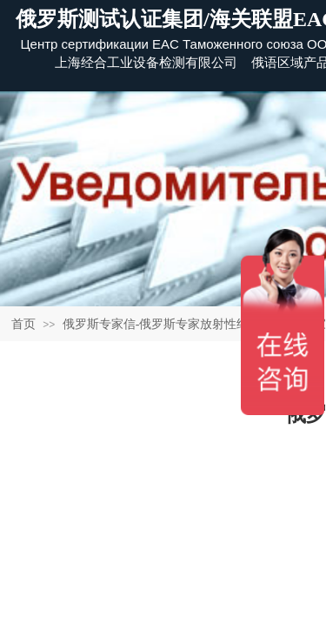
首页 (23, 324)
